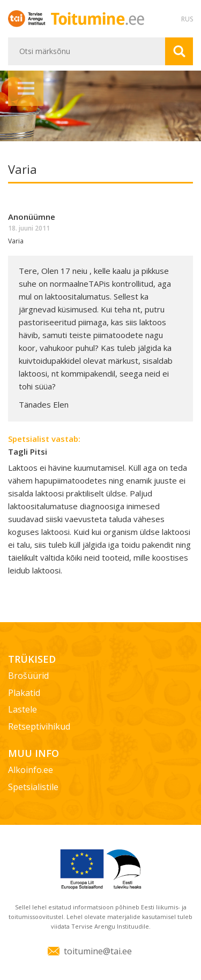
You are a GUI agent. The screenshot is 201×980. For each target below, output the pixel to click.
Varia (16, 241)
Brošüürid (28, 676)
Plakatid (24, 693)
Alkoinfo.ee (31, 770)
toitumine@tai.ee (98, 951)
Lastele (23, 709)
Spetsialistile (33, 787)
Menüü (26, 88)
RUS (187, 19)
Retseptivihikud (39, 726)
